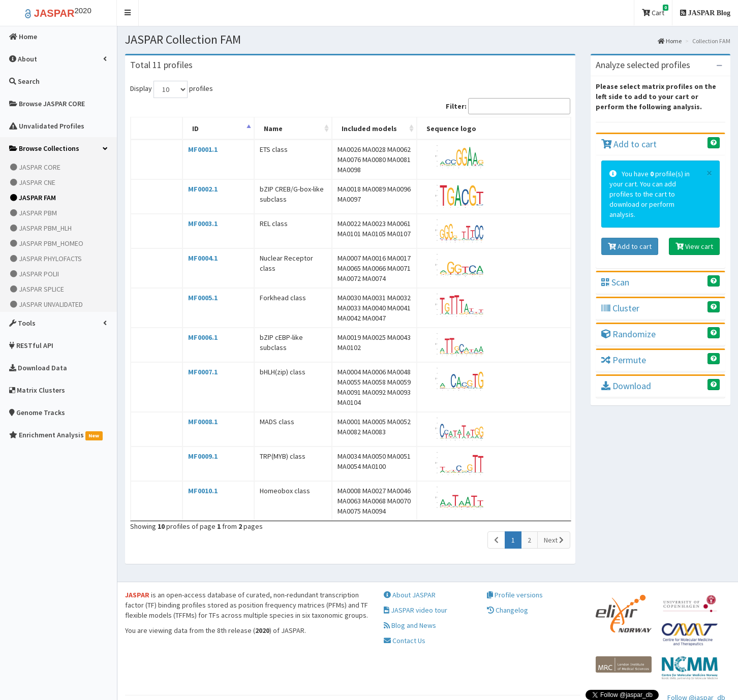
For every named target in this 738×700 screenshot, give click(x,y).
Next (554, 504)
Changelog (508, 575)
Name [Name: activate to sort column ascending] (220, 129)
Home (670, 41)
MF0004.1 (180, 253)
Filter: (508, 106)
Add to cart (629, 144)
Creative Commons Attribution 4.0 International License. (585, 682)
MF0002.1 (180, 184)
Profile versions (515, 559)
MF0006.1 (180, 322)
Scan (615, 282)
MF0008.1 (180, 391)
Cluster (620, 308)
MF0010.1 (180, 460)
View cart (694, 246)
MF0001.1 (180, 149)
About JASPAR (410, 559)
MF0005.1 (180, 288)
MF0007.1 (180, 357)
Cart (655, 11)
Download (626, 386)
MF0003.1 (180, 218)
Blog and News (410, 590)
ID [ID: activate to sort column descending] (173, 129)
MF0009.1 (180, 426)
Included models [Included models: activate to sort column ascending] (323, 129)
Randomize (628, 334)
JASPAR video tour (416, 575)
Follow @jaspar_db (696, 662)
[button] (128, 13)
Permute (624, 360)
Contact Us (405, 605)
